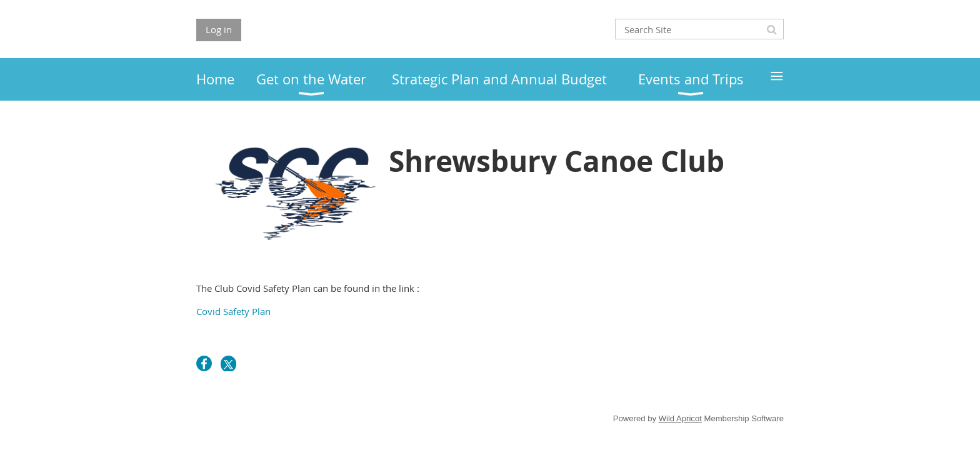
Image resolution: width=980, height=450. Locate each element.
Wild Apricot (680, 418)
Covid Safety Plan (233, 311)
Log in (219, 29)
